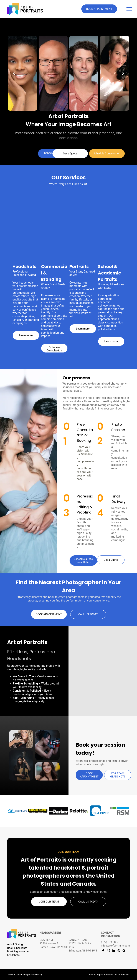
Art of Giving (15, 944)
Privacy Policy (35, 975)
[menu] (129, 9)
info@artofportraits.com (115, 946)
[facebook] (103, 951)
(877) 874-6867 (110, 942)
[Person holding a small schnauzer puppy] (21, 739)
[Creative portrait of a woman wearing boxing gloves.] (47, 745)
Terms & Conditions (17, 975)
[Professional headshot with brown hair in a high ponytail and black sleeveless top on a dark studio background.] (90, 655)
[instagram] (108, 951)
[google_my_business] (124, 951)
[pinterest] (119, 951)
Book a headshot (17, 948)
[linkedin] (114, 951)
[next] (123, 73)
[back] (14, 73)
